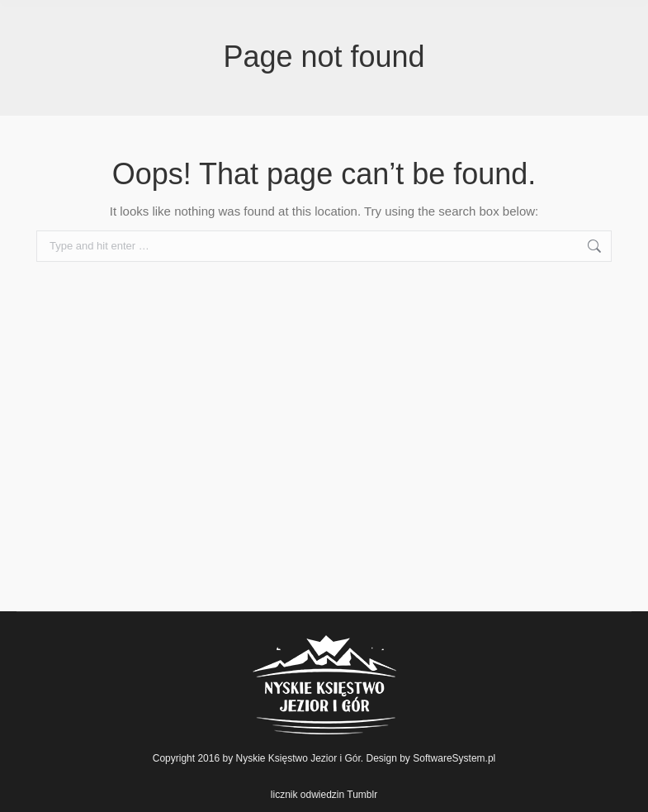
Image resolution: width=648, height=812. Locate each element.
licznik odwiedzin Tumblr (324, 795)
